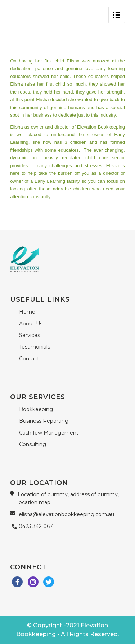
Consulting (33, 444)
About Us (31, 324)
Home (27, 312)
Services (30, 335)
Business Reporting (44, 421)
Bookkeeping (36, 409)
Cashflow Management (49, 433)
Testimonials (35, 347)
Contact (29, 359)
